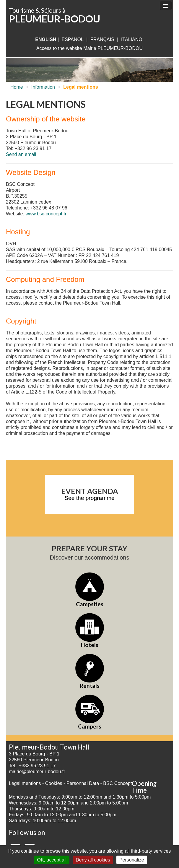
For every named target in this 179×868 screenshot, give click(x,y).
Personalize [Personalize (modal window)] (132, 860)
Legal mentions (25, 783)
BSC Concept (117, 783)
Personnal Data (83, 783)
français (102, 39)
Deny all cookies (93, 860)
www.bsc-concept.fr (46, 214)
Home (17, 87)
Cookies (54, 783)
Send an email (21, 154)
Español (73, 39)
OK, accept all (52, 860)
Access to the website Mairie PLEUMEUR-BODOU (89, 48)
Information (43, 87)
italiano (132, 39)
